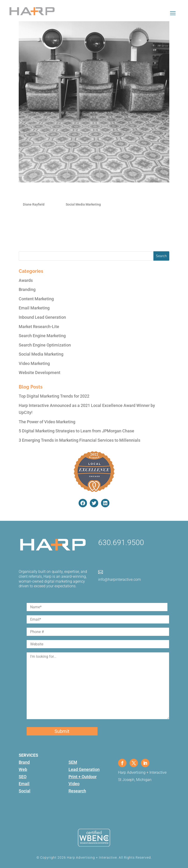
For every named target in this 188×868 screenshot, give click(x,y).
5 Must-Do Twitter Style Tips (59, 194)
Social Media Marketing (83, 204)
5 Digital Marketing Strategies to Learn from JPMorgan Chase (76, 431)
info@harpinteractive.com (119, 579)
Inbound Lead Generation (42, 317)
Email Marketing (34, 308)
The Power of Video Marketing (47, 422)
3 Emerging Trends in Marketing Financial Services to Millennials (80, 440)
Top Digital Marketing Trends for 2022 (54, 396)
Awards (26, 280)
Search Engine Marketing (42, 336)
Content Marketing (36, 299)
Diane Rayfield (34, 204)
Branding (27, 289)
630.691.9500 (121, 542)
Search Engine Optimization (45, 345)
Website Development (40, 373)
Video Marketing (34, 363)
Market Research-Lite (39, 327)
